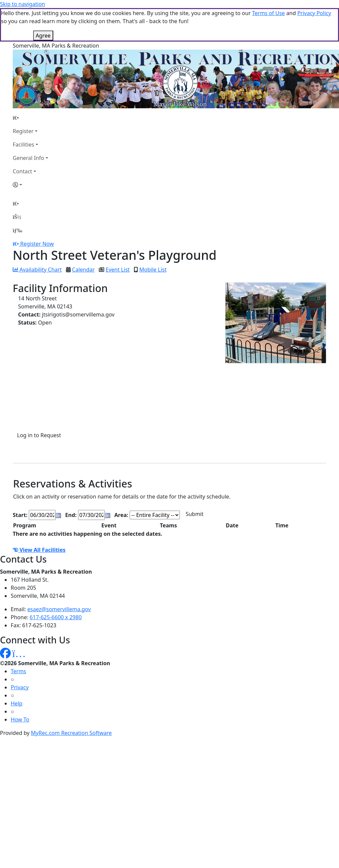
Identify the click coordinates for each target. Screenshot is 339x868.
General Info (28, 158)
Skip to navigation (22, 4)
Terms (18, 671)
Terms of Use (268, 13)
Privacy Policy (314, 13)
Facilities (23, 144)
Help (17, 703)
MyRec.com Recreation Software (71, 733)
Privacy (20, 687)
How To (20, 719)
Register (23, 131)
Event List (118, 270)
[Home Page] (30, 118)
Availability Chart (37, 270)
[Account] (30, 185)
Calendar (83, 270)
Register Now (37, 244)
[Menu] (17, 230)
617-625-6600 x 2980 (56, 617)
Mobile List (153, 270)
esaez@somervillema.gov (59, 609)
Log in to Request (39, 435)
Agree (43, 36)
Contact (22, 171)
